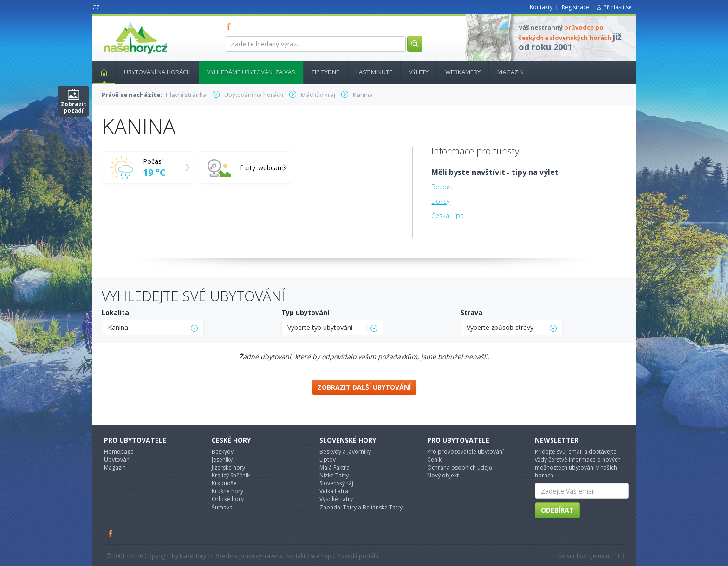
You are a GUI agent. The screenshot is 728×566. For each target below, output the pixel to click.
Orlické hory (228, 499)
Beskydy (223, 452)
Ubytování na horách (157, 72)
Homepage (119, 452)
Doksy (440, 201)
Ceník (434, 460)
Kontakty (541, 7)
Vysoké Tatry (336, 499)
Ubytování (117, 460)
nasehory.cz (119, 22)
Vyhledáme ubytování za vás (251, 72)
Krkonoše (224, 483)
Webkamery (463, 72)
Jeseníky (222, 460)
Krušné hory (227, 491)
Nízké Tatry (334, 475)
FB (231, 26)
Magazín (510, 72)
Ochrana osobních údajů (460, 467)
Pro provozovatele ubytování (465, 452)
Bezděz (442, 187)
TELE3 (617, 556)
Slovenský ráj (336, 483)
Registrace (575, 7)
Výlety (419, 72)
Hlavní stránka (100, 72)
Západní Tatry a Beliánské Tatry (361, 507)
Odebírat (557, 510)
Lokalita (115, 312)
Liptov (328, 460)
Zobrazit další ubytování (364, 387)
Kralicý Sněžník (231, 475)
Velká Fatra (334, 491)
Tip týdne (325, 72)
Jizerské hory (228, 467)
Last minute (374, 72)
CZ (96, 7)
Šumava (222, 507)
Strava (471, 312)
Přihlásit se (618, 7)
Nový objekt (443, 475)
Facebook (111, 534)
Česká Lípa (448, 215)
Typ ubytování (305, 312)
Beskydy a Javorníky (345, 452)
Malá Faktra (335, 467)
